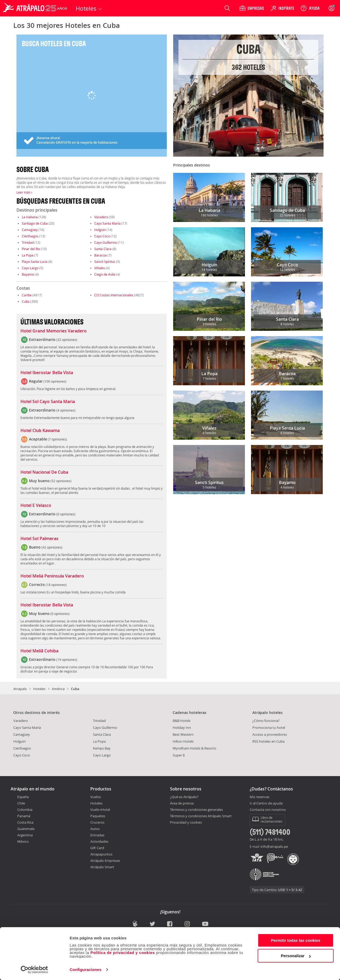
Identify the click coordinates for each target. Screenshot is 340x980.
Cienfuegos (30, 236)
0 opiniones (66, 514)
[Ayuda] (310, 8)
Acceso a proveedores (270, 734)
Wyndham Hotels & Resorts (194, 748)
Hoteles (39, 689)
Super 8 (179, 755)
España (23, 797)
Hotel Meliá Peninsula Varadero (52, 576)
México (23, 841)
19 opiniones (67, 660)
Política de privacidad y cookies (123, 953)
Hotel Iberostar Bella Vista (47, 373)
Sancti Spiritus (105, 262)
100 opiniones (55, 381)
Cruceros (97, 822)
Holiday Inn (182, 727)
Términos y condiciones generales (196, 810)
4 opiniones (66, 410)
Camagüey (30, 230)
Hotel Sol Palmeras (39, 539)
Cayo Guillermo (106, 242)
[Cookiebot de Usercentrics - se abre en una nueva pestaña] (34, 970)
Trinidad (28, 242)
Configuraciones (86, 970)
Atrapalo (20, 689)
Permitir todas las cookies (296, 940)
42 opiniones (52, 547)
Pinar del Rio (31, 249)
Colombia (25, 810)
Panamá (24, 816)
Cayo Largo (30, 268)
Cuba (26, 301)
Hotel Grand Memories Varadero (54, 331)
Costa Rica (25, 822)
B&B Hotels (182, 721)
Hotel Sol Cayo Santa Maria (48, 402)
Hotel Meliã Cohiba (39, 651)
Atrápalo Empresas (105, 861)
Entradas (97, 835)
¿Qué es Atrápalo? (184, 797)
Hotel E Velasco (36, 506)
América (58, 689)
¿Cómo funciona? (266, 721)
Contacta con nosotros (268, 810)
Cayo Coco (102, 236)
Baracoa (101, 255)
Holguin (100, 230)
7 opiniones (57, 439)
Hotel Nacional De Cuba (44, 472)
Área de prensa (182, 803)
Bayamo (28, 274)
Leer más (24, 192)
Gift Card (97, 848)
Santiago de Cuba (35, 223)
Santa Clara (103, 249)
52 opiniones (61, 481)
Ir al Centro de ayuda (266, 803)
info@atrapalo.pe (274, 846)
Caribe (27, 295)
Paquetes (98, 816)
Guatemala (26, 829)
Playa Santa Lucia (35, 262)
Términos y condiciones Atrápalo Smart (201, 816)
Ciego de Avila (105, 274)
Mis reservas (260, 797)
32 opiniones (67, 340)
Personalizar (296, 956)
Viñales (100, 268)
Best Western (183, 734)
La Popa (28, 255)
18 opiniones (56, 585)
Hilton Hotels (183, 741)
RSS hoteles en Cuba (268, 741)
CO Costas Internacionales (114, 295)
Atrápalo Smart (102, 867)
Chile (21, 803)
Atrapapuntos (101, 854)
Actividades (99, 841)
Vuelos (96, 797)
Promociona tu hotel (269, 727)
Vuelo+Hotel (100, 810)
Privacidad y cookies (186, 822)
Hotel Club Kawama (40, 431)
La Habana (30, 217)
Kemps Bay (102, 748)
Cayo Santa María (107, 223)
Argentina (25, 835)
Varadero (101, 217)
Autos (95, 829)
